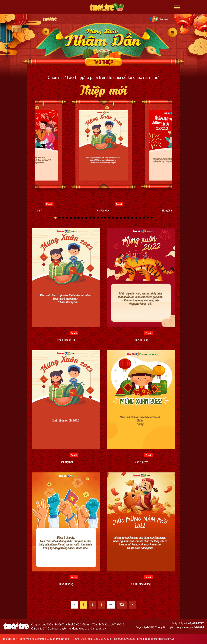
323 (122, 605)
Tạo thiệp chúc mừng (103, 62)
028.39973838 (102, 639)
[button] (177, 7)
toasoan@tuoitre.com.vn (160, 639)
